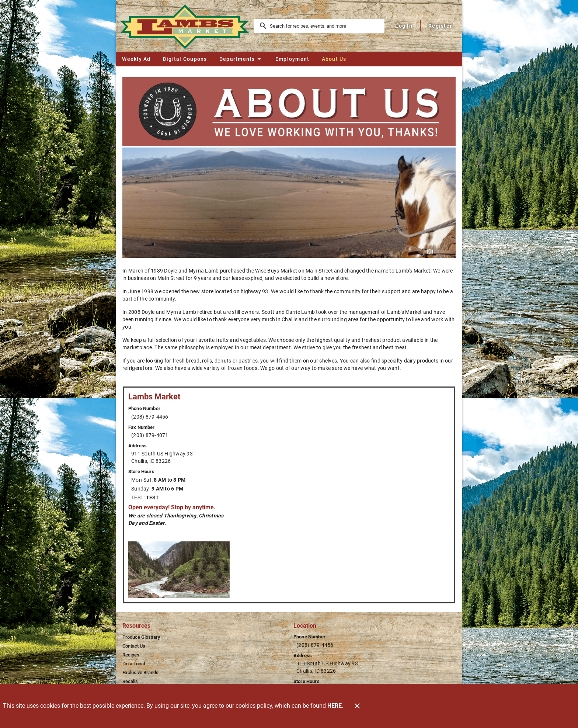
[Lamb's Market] (187, 26)
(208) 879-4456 (150, 417)
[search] (324, 26)
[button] (241, 59)
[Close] (357, 706)
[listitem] (141, 637)
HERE (335, 706)
